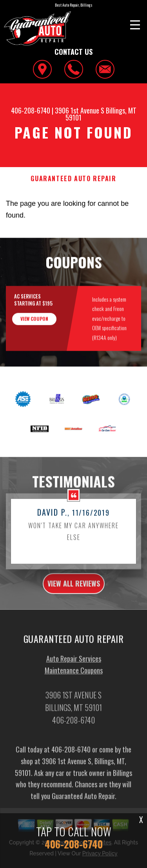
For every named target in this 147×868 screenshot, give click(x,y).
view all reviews (74, 589)
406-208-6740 (31, 110)
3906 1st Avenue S (80, 110)
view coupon (34, 324)
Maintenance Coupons (74, 676)
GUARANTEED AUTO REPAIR (73, 179)
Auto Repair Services (74, 664)
